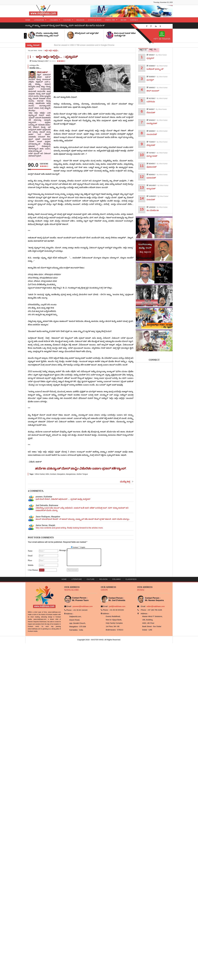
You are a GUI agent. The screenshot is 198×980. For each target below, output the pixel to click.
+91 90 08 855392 (117, 610)
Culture (91, 579)
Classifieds (131, 579)
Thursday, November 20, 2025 (163, 2)
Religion (103, 579)
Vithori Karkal (162, 55)
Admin (54, 61)
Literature (77, 579)
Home (64, 579)
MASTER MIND (97, 640)
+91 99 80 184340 (80, 610)
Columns (117, 579)
